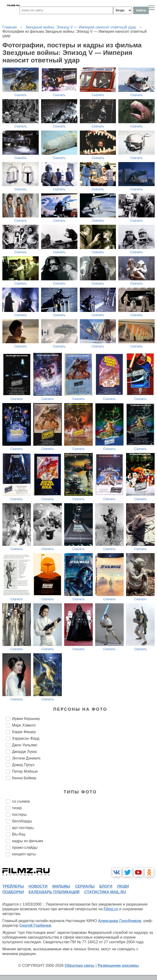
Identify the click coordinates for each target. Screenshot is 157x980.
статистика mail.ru (105, 892)
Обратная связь (80, 966)
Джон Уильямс (25, 745)
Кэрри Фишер (24, 732)
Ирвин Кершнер (26, 719)
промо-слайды (25, 847)
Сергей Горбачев (35, 925)
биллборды (22, 821)
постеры (19, 815)
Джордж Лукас (25, 752)
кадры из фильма (28, 841)
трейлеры (13, 886)
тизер (17, 808)
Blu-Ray (19, 834)
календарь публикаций (54, 892)
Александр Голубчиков (120, 921)
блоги (106, 886)
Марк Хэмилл (24, 725)
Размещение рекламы (118, 966)
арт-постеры (23, 828)
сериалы (85, 886)
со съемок (21, 801)
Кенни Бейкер (24, 778)
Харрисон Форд (26, 738)
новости (38, 886)
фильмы (61, 886)
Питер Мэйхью (25, 771)
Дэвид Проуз (23, 765)
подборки (13, 892)
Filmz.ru (111, 909)
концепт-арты (24, 854)
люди (123, 886)
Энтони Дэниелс (26, 758)
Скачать (21, 95)
